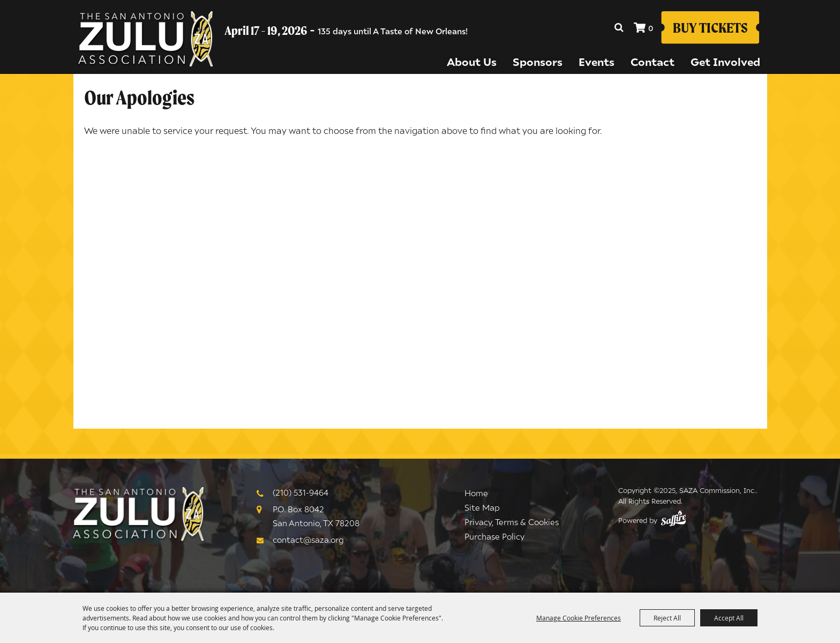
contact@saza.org (308, 539)
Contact (652, 61)
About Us (472, 61)
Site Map (482, 507)
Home (476, 493)
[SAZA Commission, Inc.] (146, 40)
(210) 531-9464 (301, 492)
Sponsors (538, 61)
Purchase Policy (494, 536)
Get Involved (725, 61)
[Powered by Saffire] (673, 521)
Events (597, 61)
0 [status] (651, 28)
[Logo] (139, 515)
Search (619, 27)
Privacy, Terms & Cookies (512, 522)
